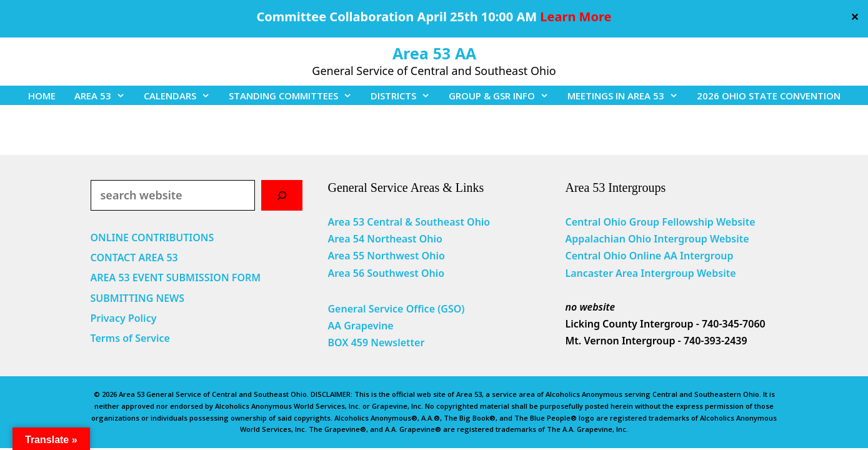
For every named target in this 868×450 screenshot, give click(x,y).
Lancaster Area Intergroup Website (650, 273)
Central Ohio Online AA (622, 256)
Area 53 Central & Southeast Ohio (409, 222)
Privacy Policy (124, 318)
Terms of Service (130, 338)
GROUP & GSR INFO (503, 96)
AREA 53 (104, 96)
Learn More (576, 17)
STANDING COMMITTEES (295, 96)
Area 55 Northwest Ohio (386, 256)
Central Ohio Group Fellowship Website (660, 222)
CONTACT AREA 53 (134, 257)
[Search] (282, 195)
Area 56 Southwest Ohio (386, 273)
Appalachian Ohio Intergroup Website (657, 239)
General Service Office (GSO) (396, 309)
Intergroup (707, 256)
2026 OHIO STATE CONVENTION (769, 96)
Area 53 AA (434, 53)
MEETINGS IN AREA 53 (627, 96)
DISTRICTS (405, 96)
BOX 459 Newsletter (376, 342)
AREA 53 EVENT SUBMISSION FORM (176, 277)
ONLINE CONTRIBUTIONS (152, 237)
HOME (42, 96)
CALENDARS (182, 96)
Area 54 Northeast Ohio (385, 239)
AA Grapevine (360, 326)
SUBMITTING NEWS (138, 298)
